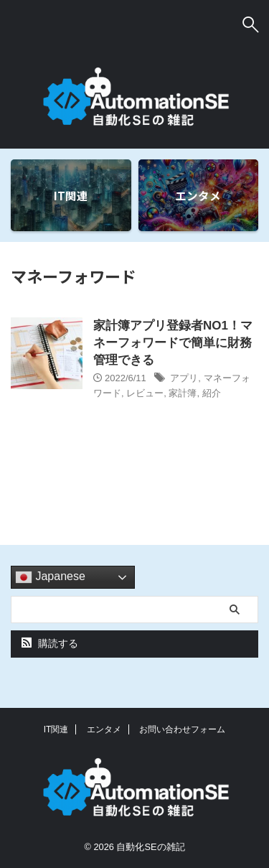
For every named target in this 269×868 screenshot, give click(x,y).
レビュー (145, 393)
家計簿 (183, 393)
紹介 (212, 393)
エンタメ (104, 729)
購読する (50, 643)
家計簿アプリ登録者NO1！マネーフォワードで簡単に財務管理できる (173, 343)
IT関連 (56, 729)
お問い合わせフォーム (182, 729)
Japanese (50, 577)
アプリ (184, 378)
